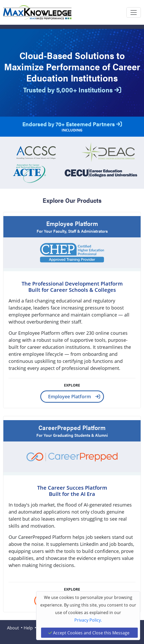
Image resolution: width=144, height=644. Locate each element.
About (13, 628)
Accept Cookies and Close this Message (89, 633)
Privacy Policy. (88, 620)
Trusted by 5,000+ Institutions (72, 90)
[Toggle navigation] (134, 12)
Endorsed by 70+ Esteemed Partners (72, 124)
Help (28, 628)
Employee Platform (70, 396)
